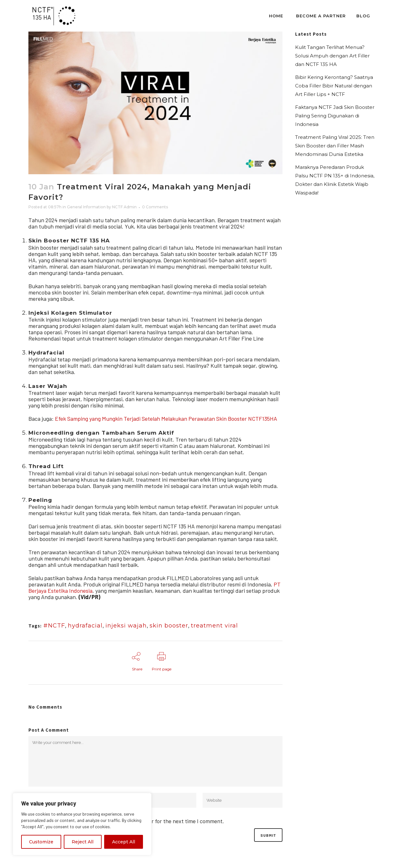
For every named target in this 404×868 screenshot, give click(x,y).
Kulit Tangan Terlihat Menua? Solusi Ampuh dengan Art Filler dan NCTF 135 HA (332, 56)
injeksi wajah (126, 626)
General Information (86, 207)
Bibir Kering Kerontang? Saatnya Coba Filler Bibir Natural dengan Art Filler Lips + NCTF (334, 86)
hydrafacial (85, 626)
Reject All (83, 842)
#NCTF (54, 626)
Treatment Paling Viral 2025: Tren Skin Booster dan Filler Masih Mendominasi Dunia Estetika (335, 146)
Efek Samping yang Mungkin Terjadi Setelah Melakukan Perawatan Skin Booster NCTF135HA (166, 419)
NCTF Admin (124, 207)
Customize (41, 842)
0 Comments (155, 207)
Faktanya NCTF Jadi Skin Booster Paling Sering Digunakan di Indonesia (335, 116)
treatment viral (214, 626)
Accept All (124, 842)
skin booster (169, 626)
